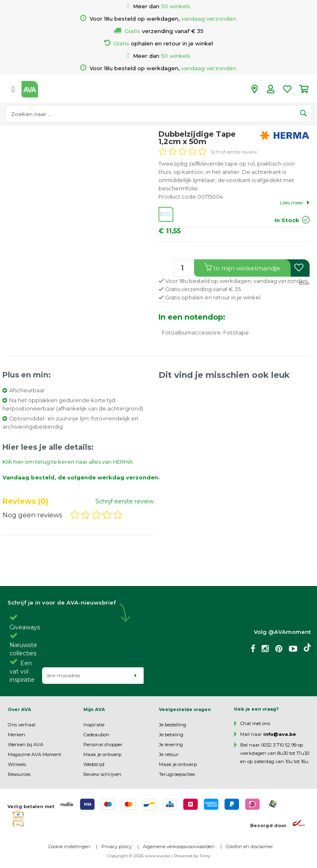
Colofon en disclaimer (249, 847)
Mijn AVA (94, 710)
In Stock (287, 220)
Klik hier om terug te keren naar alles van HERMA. (68, 462)
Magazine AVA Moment (34, 754)
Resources (19, 774)
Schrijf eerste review (234, 152)
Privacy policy (117, 847)
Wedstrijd (94, 764)
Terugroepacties (177, 774)
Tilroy (205, 856)
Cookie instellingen (69, 847)
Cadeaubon (96, 735)
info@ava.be (280, 734)
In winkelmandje (242, 268)
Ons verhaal (22, 725)
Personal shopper (103, 745)
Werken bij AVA (26, 745)
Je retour (169, 754)
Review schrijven (102, 774)
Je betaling (171, 735)
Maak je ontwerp (102, 754)
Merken (17, 735)
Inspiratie (94, 725)
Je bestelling (173, 725)
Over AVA (19, 710)
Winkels (17, 764)
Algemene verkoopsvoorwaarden (179, 847)
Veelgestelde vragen (185, 710)
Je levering (171, 745)
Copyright (118, 856)
